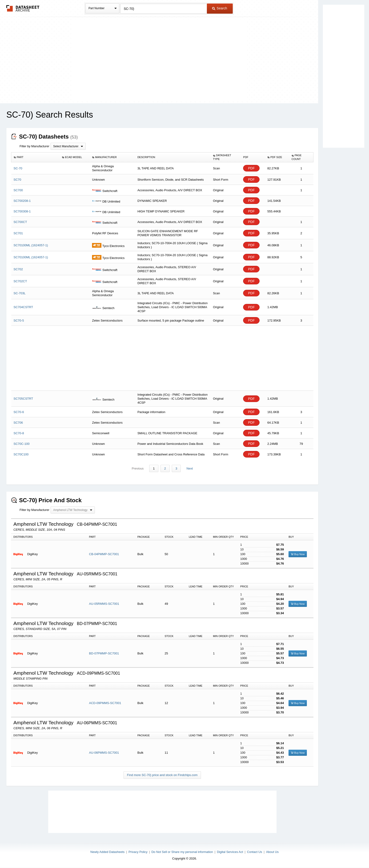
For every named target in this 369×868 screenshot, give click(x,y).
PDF (251, 168)
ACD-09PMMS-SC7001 (105, 703)
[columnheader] (35, 157)
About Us (272, 852)
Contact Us (255, 852)
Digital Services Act (230, 852)
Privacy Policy (138, 852)
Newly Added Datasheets (107, 852)
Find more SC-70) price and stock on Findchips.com (162, 775)
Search (220, 8)
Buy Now (298, 554)
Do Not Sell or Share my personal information (182, 852)
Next (189, 468)
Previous (138, 468)
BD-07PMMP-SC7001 (104, 654)
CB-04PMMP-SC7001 (104, 554)
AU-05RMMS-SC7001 (104, 604)
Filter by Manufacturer (34, 146)
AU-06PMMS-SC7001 (104, 753)
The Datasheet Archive (23, 8)
